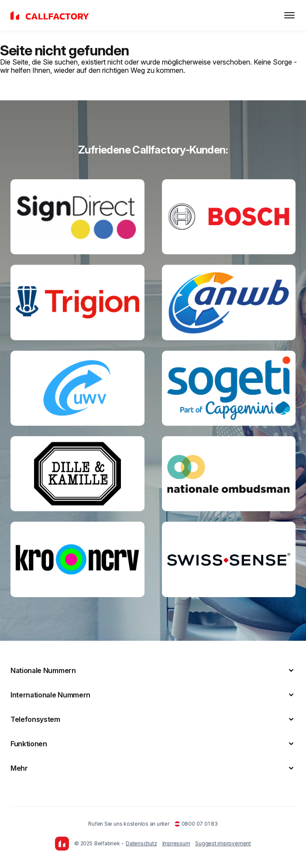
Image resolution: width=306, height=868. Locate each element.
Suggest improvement (223, 843)
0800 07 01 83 (196, 824)
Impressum (176, 843)
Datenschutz (141, 843)
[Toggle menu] (289, 15)
